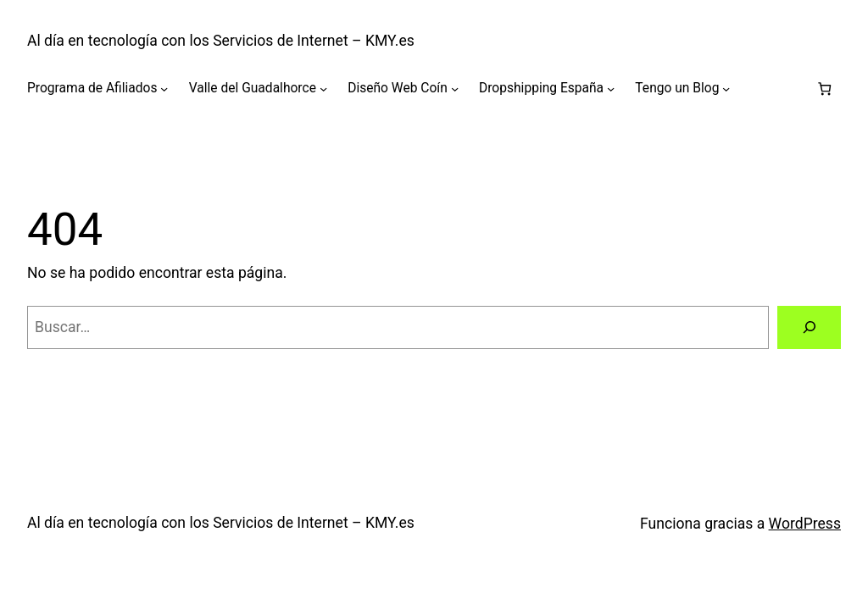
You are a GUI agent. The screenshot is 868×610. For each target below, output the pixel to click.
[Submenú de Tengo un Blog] (726, 89)
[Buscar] (809, 327)
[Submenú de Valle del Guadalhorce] (323, 89)
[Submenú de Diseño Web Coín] (455, 89)
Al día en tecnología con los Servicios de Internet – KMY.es (221, 41)
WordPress (805, 524)
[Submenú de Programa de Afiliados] (164, 89)
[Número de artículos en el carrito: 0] (824, 89)
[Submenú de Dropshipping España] (611, 89)
